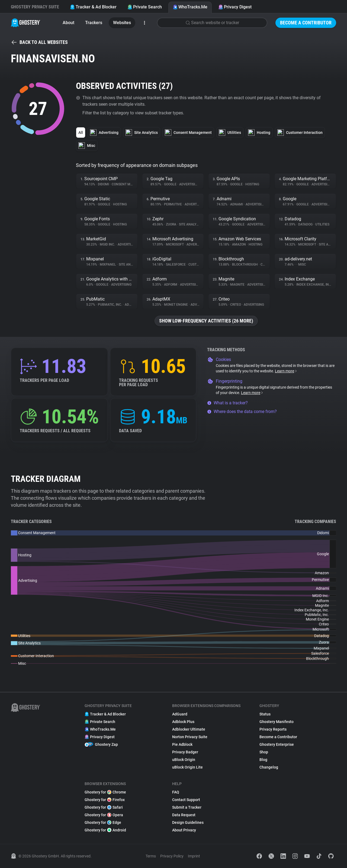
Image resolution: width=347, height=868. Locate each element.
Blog (263, 760)
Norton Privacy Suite (190, 737)
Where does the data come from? (242, 412)
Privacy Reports (273, 729)
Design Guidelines (188, 822)
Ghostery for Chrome (105, 792)
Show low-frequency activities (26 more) (206, 321)
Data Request (184, 815)
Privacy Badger (185, 752)
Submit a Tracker (187, 807)
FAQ (176, 792)
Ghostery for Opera (104, 815)
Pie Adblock (182, 744)
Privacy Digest (235, 7)
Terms (151, 856)
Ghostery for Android (105, 830)
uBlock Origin (184, 760)
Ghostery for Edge (103, 822)
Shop (264, 752)
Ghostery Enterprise (277, 744)
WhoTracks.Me (190, 7)
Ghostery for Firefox (105, 800)
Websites (122, 23)
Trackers (94, 23)
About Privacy (184, 830)
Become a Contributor (306, 23)
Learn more (286, 371)
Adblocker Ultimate (189, 729)
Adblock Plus (183, 722)
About (68, 23)
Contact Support (186, 800)
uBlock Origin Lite (187, 767)
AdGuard (180, 714)
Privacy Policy (172, 856)
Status (265, 714)
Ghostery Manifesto (277, 722)
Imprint (194, 856)
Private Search (145, 7)
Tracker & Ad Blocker (93, 7)
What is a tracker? (227, 403)
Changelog (269, 767)
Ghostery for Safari (104, 807)
